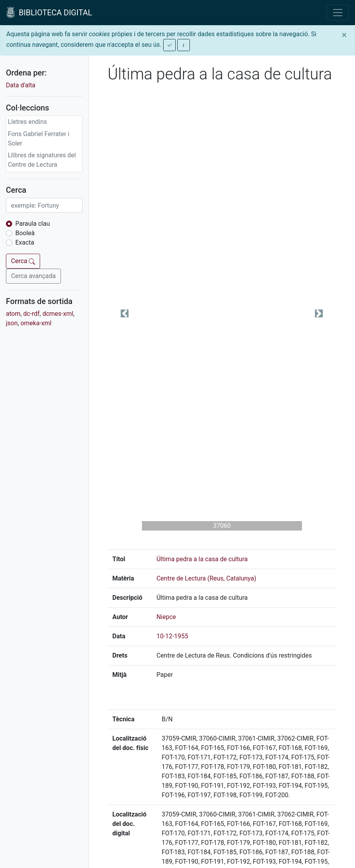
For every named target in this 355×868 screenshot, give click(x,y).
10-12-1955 (172, 636)
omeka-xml (36, 323)
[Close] (344, 35)
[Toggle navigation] (338, 13)
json (12, 323)
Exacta (25, 242)
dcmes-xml (58, 314)
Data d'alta (21, 85)
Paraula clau (33, 224)
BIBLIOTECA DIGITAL (49, 13)
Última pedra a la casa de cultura (202, 559)
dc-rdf (31, 314)
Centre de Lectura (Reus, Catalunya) (206, 578)
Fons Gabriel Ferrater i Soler (39, 139)
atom (13, 314)
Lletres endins (28, 122)
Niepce (166, 617)
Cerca (23, 261)
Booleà (25, 233)
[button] (125, 313)
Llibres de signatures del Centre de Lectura (42, 160)
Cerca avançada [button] (33, 276)
